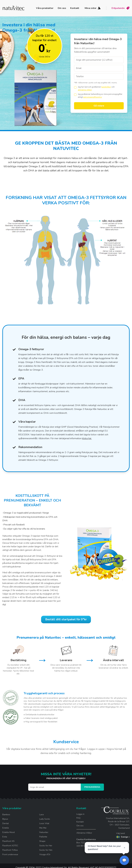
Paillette (43, 839)
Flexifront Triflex (10, 852)
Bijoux (5, 821)
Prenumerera (92, 789)
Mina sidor (93, 8)
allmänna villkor (85, 90)
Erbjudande (121, 8)
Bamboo (6, 816)
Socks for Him (46, 852)
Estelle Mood (8, 834)
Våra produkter (45, 8)
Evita (5, 839)
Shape (42, 843)
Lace (42, 816)
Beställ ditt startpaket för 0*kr (66, 620)
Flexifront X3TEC (10, 848)
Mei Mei (43, 830)
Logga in (80, 816)
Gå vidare (99, 106)
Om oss (62, 8)
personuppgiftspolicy (93, 97)
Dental (6, 825)
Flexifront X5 (8, 843)
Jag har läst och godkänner (90, 87)
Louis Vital (44, 825)
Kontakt (75, 8)
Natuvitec (44, 834)
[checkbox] (75, 87)
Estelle (6, 830)
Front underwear (10, 856)
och (113, 87)
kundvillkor (106, 87)
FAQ (78, 820)
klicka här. (87, 438)
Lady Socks (45, 821)
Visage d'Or (45, 856)
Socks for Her (46, 848)
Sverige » (123, 839)
